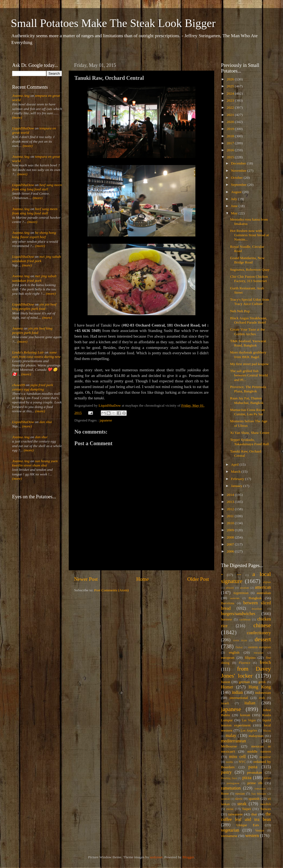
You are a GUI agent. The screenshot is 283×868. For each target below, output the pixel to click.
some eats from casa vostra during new (36, 354)
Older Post (198, 579)
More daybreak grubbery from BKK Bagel (248, 354)
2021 (231, 115)
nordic (230, 762)
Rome (225, 794)
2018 (231, 136)
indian (237, 692)
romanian (260, 788)
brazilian (257, 609)
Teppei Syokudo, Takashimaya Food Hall (250, 442)
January (237, 486)
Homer (227, 687)
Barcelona (228, 603)
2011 (231, 516)
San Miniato (259, 794)
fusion (226, 682)
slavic (239, 799)
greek (262, 682)
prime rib (255, 783)
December (239, 163)
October (237, 178)
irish (262, 698)
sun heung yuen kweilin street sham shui (35, 463)
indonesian (263, 693)
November (239, 171)
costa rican (240, 640)
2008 (231, 537)
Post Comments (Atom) (111, 590)
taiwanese (235, 814)
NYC (242, 762)
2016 (231, 150)
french (265, 663)
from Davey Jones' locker (246, 672)
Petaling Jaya (229, 778)
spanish (254, 799)
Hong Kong (260, 687)
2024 (231, 93)
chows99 (18, 385)
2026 (231, 79)
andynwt (156, 857)
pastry (226, 772)
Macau (267, 730)
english (234, 652)
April (235, 464)
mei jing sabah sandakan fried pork (37, 259)
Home (143, 579)
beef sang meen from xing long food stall (37, 187)
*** (239, 575)
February (238, 479)
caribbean (245, 619)
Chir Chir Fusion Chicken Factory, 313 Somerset (249, 279)
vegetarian (230, 830)
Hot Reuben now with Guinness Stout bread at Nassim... (250, 235)
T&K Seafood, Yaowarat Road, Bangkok (248, 343)
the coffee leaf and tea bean (246, 817)
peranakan (255, 772)
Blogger (188, 857)
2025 (231, 86)
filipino (250, 658)
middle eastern (259, 751)
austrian (235, 598)
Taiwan (265, 809)
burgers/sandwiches (238, 614)
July (234, 199)
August (237, 192)
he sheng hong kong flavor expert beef (34, 235)
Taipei (247, 809)
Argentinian (241, 593)
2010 (231, 523)
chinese (262, 625)
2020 (231, 122)
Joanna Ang (21, 96)
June (235, 206)
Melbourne (229, 746)
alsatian (244, 588)
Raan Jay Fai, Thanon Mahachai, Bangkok (247, 400)
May (235, 213)
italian (250, 703)
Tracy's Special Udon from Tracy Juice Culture (250, 302)
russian (240, 794)
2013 (231, 502)
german (244, 682)
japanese (106, 420)
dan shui (46, 422)
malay (231, 736)
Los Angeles (249, 730)
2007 (231, 544)
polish (267, 778)
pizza (247, 778)
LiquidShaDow (23, 128)
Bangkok (255, 598)
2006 (231, 551)
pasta (253, 767)
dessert (263, 639)
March (236, 471)
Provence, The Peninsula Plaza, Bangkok (248, 389)
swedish (266, 804)
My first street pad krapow (249, 364)
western (252, 836)
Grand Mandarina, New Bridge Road (247, 260)
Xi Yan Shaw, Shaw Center (250, 433)
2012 (231, 509)
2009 (231, 530)
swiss (230, 809)
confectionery (259, 633)
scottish (225, 799)
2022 (231, 107)
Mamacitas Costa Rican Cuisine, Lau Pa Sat (247, 412)
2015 (231, 157)
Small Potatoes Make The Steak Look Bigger (113, 23)
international (239, 698)
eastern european (260, 647)
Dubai (239, 647)
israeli (225, 703)
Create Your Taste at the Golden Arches (248, 332)
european (228, 658)
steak (242, 804)
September (239, 185)
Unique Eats (248, 825)
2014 (231, 495)
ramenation (231, 788)
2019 (231, 129)
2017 (231, 143)
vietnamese (229, 836)
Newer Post (86, 579)
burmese (227, 619)
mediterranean (234, 741)
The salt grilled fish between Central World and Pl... (249, 375)
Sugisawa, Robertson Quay (250, 270)
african (230, 588)
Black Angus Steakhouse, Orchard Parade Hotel (249, 320)
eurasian (259, 653)
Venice (260, 831)
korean (245, 715)
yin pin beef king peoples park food (34, 306)
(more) (17, 117)
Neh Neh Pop (240, 311)
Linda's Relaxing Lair (28, 352)
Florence (244, 663)
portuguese (233, 783)
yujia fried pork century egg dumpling (33, 387)
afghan (267, 582)
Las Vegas (249, 720)
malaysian (256, 736)
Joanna (18, 328)
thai (254, 814)
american (263, 587)
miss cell (237, 757)
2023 (231, 100)
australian (264, 593)
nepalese (265, 757)
